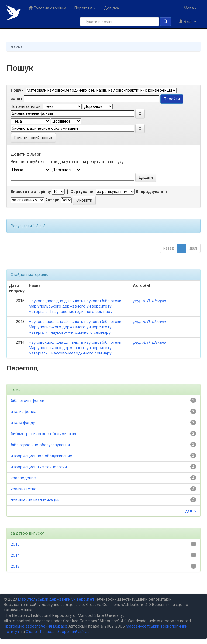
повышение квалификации (35, 500)
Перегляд (85, 8)
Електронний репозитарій (14, 13)
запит (17, 99)
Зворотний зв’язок (75, 631)
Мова (190, 8)
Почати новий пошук (33, 138)
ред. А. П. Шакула (149, 301)
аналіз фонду (23, 423)
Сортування (82, 192)
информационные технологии (39, 467)
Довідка (111, 8)
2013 (15, 566)
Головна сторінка (48, 8)
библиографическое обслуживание (44, 434)
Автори (52, 200)
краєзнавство (24, 489)
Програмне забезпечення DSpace (36, 626)
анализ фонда (24, 411)
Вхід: (188, 21)
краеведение (23, 478)
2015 (15, 544)
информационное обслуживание (42, 456)
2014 (15, 555)
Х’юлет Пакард (40, 631)
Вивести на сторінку (31, 192)
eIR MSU (16, 47)
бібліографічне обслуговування (40, 445)
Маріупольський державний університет (56, 599)
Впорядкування (151, 192)
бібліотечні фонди (27, 400)
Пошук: (18, 90)
